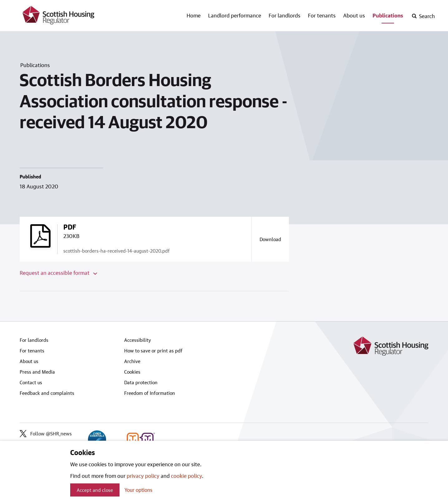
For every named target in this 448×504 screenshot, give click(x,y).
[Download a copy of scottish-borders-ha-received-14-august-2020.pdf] (270, 239)
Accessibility (138, 340)
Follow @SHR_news (46, 434)
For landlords (285, 15)
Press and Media (37, 372)
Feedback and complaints (47, 393)
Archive (132, 361)
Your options (138, 490)
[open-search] (423, 16)
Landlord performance (235, 15)
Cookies (132, 372)
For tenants (322, 15)
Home (194, 15)
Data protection (141, 382)
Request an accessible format (58, 273)
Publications (388, 15)
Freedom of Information (150, 393)
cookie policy (186, 476)
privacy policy (143, 476)
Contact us (31, 382)
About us (354, 15)
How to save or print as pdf (153, 351)
